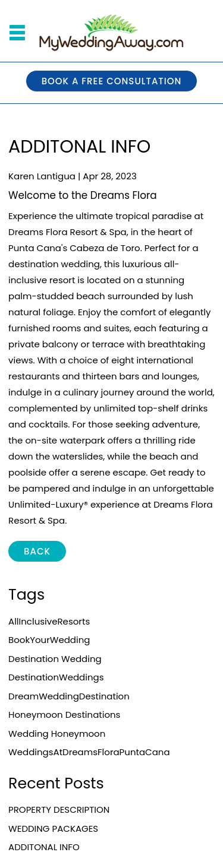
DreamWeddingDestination (69, 696)
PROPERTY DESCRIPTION (59, 810)
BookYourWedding (49, 640)
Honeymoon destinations (64, 715)
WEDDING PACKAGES (53, 829)
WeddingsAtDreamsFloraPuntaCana (89, 752)
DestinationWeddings (56, 677)
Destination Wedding (55, 659)
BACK (37, 551)
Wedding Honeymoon (57, 734)
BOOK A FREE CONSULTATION (112, 81)
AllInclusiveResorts (49, 621)
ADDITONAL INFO (44, 847)
